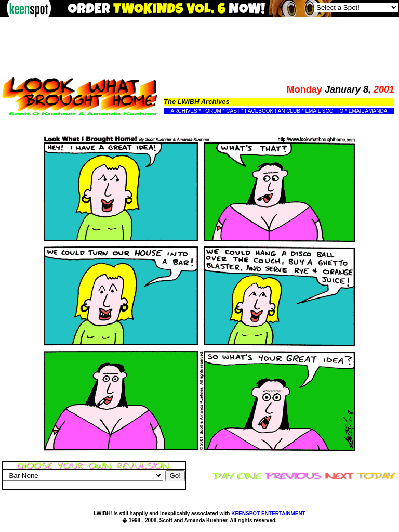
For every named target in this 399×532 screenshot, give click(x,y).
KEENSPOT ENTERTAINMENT (268, 514)
